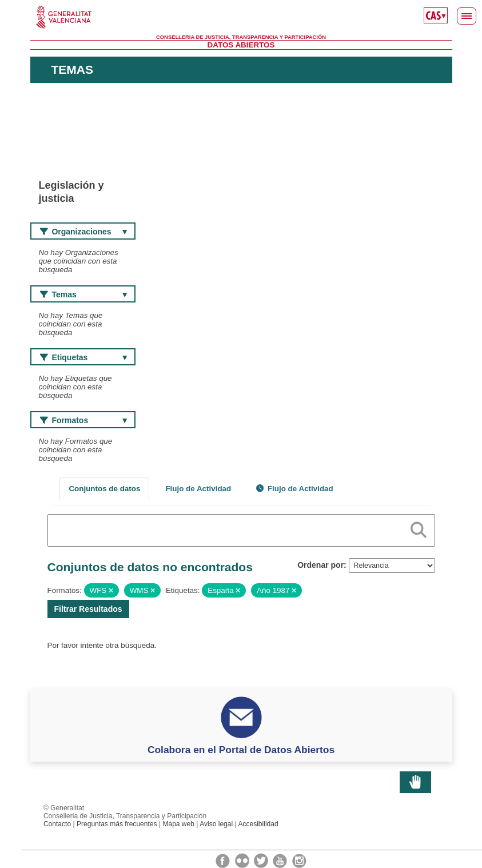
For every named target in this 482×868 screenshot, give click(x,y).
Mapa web (178, 824)
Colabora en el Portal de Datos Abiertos (241, 750)
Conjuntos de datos (104, 489)
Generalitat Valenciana (241, 17)
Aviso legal (216, 824)
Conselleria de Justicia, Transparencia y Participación (241, 37)
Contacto (57, 824)
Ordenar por (320, 565)
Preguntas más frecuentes (117, 824)
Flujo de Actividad (198, 489)
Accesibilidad (258, 824)
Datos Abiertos (241, 45)
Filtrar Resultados (88, 609)
